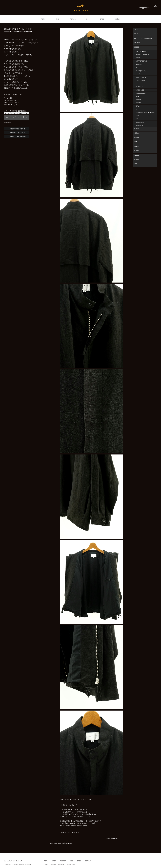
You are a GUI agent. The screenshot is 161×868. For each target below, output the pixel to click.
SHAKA (138, 116)
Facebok (53, 865)
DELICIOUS (139, 87)
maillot (138, 74)
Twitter (46, 865)
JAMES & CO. (140, 90)
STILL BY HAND (141, 51)
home (43, 19)
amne (137, 96)
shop (102, 19)
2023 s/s (136, 155)
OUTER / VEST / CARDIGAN (143, 38)
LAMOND (139, 64)
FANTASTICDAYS (141, 61)
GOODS (136, 47)
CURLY (138, 58)
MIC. (137, 67)
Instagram (61, 865)
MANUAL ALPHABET (142, 55)
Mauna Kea (139, 125)
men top (61, 843)
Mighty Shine (140, 122)
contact (117, 19)
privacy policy (71, 865)
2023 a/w (137, 151)
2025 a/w (137, 133)
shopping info (145, 8)
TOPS (136, 29)
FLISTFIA (139, 103)
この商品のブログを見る (17, 133)
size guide (7, 122)
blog (88, 19)
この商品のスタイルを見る (17, 136)
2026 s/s (136, 129)
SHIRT (136, 34)
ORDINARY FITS (141, 77)
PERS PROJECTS (141, 80)
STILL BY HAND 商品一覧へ (70, 832)
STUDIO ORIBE (141, 93)
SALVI (137, 119)
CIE (137, 109)
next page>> (69, 843)
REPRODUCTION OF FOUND (145, 112)
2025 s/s (136, 137)
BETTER (138, 84)
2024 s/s (136, 146)
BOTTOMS (137, 43)
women (73, 19)
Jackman (138, 100)
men (58, 19)
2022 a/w (137, 159)
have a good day (141, 71)
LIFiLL (138, 106)
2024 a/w (137, 142)
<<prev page (53, 843)
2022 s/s (136, 164)
